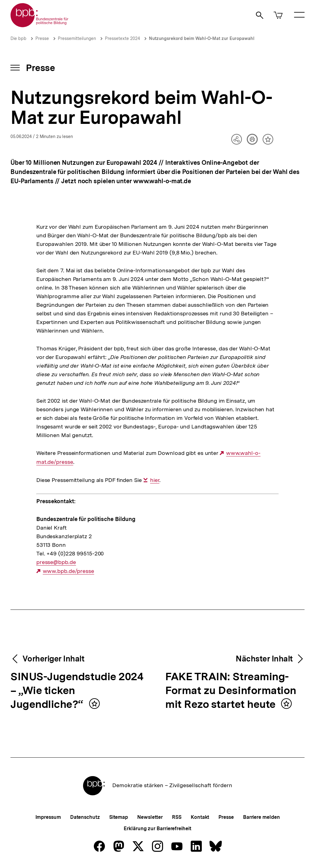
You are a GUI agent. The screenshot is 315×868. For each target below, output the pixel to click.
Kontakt (200, 817)
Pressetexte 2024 (122, 38)
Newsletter (150, 817)
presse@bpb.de (56, 562)
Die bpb (18, 38)
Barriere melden (261, 817)
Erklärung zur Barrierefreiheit (157, 829)
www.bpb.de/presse (68, 571)
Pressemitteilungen (77, 38)
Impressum (48, 817)
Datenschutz (85, 817)
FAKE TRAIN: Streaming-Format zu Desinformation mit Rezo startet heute (231, 691)
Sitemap (119, 817)
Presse (42, 38)
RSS (177, 817)
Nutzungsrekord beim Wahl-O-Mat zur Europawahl (202, 38)
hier (155, 480)
